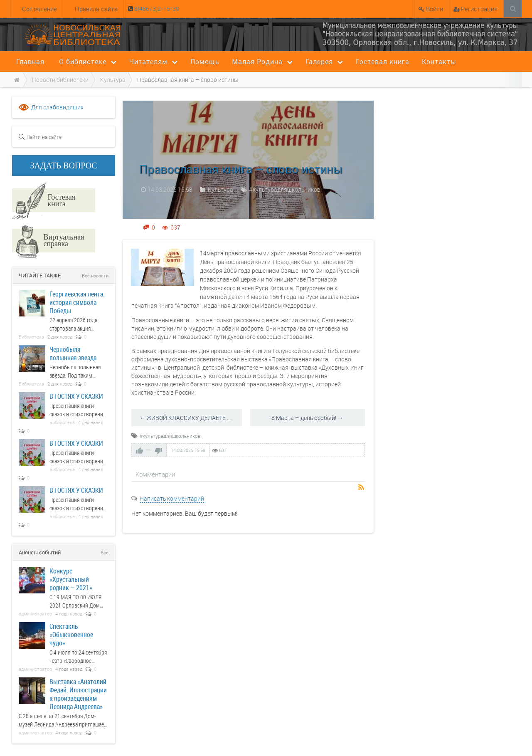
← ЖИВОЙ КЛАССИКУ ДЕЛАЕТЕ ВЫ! (188, 418)
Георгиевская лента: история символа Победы (77, 302)
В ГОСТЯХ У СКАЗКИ (76, 396)
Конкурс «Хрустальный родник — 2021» (71, 579)
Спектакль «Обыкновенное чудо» (71, 634)
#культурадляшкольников (285, 189)
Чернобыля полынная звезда (73, 353)
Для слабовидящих (57, 107)
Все (105, 552)
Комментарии (155, 474)
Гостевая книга (61, 200)
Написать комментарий (172, 498)
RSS (362, 488)
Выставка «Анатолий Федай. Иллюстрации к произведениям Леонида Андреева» (78, 694)
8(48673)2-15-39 (156, 9)
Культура (220, 189)
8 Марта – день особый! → (307, 418)
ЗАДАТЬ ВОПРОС (64, 166)
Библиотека (31, 337)
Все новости (95, 275)
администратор (35, 614)
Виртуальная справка (64, 240)
